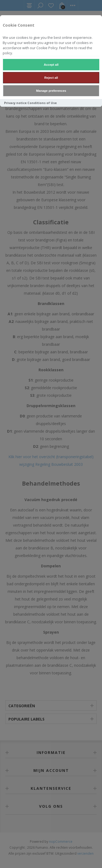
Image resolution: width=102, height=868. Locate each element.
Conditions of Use (42, 103)
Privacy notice (15, 103)
